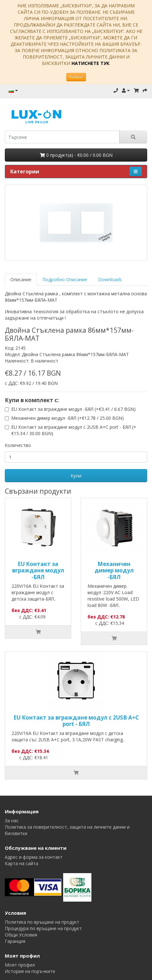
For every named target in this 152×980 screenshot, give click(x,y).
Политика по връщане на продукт (42, 922)
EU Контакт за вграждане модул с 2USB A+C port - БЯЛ (76, 721)
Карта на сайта (21, 863)
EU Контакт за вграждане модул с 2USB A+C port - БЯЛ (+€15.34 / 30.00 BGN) (74, 430)
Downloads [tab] (110, 279)
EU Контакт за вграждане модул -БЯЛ (38, 570)
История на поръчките (30, 971)
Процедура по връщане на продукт (43, 928)
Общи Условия (21, 935)
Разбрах (76, 77)
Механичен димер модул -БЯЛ (114, 570)
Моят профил (20, 965)
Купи (76, 475)
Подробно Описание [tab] (65, 279)
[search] (62, 137)
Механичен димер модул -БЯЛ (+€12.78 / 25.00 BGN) (68, 418)
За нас (12, 821)
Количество (18, 445)
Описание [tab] (21, 279)
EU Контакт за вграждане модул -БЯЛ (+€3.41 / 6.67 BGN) (73, 409)
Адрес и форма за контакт (34, 857)
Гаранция (15, 941)
